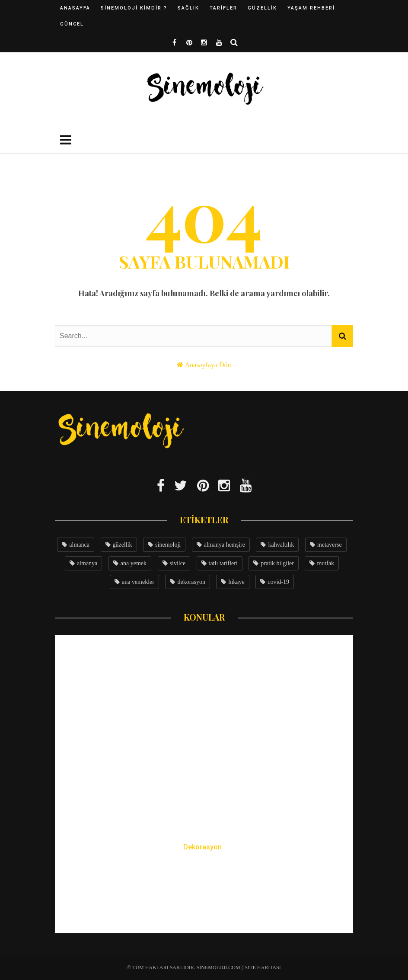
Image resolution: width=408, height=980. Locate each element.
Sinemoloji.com (218, 967)
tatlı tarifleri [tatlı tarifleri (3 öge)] (223, 563)
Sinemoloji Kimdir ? (134, 8)
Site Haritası (263, 967)
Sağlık (188, 8)
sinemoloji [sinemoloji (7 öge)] (168, 545)
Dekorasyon (202, 847)
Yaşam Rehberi (311, 8)
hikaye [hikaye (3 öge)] (236, 582)
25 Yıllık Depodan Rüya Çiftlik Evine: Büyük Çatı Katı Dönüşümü (204, 880)
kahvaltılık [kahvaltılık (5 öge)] (281, 545)
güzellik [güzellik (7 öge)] (123, 545)
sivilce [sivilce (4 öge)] (178, 563)
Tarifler (223, 8)
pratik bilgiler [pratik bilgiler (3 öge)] (277, 563)
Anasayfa (75, 8)
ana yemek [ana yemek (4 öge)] (134, 563)
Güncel (72, 24)
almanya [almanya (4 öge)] (87, 563)
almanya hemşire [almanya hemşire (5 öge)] (225, 545)
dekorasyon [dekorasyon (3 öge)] (191, 582)
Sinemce (185, 911)
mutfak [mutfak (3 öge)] (325, 563)
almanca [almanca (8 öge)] (79, 545)
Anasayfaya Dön (208, 365)
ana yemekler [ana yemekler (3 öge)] (138, 582)
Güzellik (262, 8)
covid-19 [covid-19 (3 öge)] (278, 582)
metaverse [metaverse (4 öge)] (330, 545)
